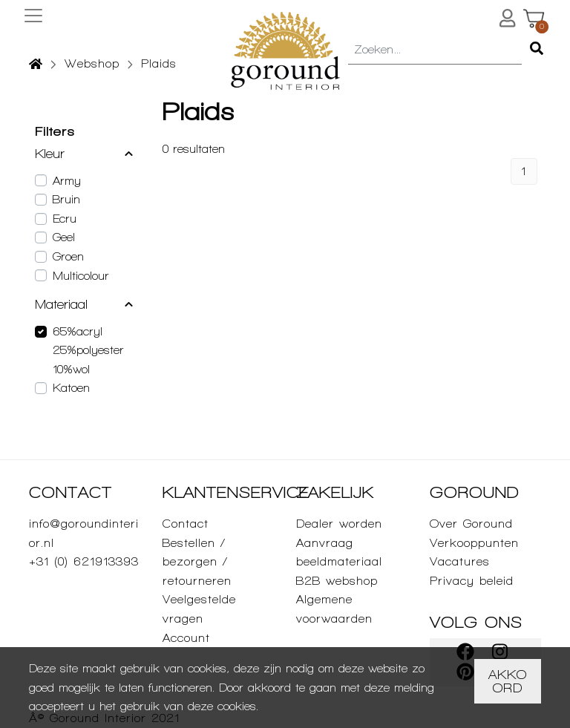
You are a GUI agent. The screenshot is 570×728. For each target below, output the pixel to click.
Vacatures (460, 561)
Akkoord (508, 681)
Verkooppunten (474, 543)
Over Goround (471, 524)
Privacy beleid (472, 581)
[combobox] (435, 50)
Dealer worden (339, 524)
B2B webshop (337, 581)
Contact (186, 524)
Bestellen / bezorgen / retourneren (197, 562)
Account (186, 638)
